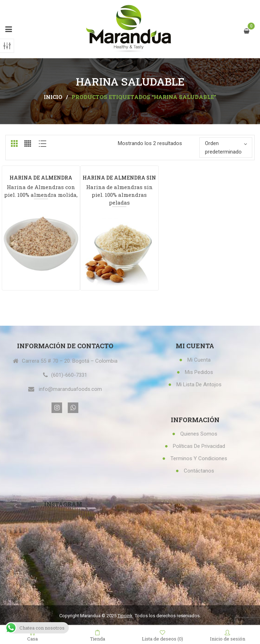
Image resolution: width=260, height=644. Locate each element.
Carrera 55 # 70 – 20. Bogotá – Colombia (70, 361)
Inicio (53, 97)
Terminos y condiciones (199, 458)
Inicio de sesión (228, 635)
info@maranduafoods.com (70, 389)
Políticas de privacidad (199, 446)
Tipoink (125, 616)
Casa (32, 635)
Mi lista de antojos (199, 384)
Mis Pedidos (199, 372)
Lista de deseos (162, 635)
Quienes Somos (199, 434)
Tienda (98, 635)
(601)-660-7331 (69, 375)
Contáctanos (199, 471)
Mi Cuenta (199, 360)
